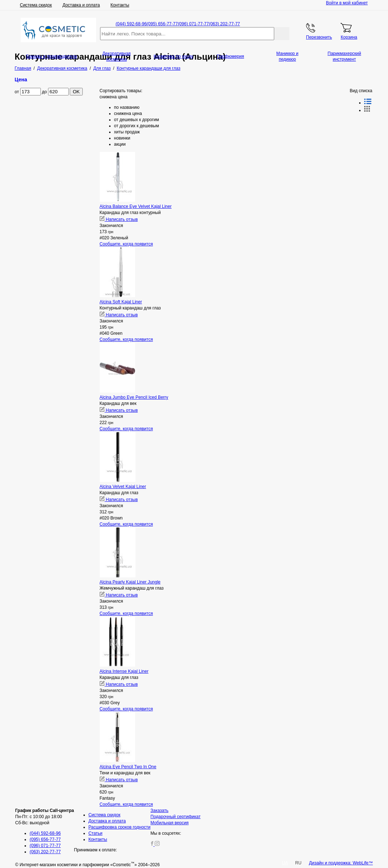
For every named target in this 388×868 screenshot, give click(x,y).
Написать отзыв (119, 219)
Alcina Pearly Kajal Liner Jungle (130, 582)
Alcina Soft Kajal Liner (121, 302)
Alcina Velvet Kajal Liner (123, 487)
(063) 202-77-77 (224, 24)
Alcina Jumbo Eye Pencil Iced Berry (134, 397)
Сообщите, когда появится (126, 244)
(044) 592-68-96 (131, 24)
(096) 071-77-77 (193, 24)
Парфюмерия (230, 56)
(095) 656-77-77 (162, 24)
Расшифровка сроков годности (120, 827)
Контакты (120, 5)
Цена (21, 80)
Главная (23, 68)
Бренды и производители (51, 56)
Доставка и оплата (81, 5)
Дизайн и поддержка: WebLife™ (341, 863)
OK (76, 92)
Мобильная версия (170, 823)
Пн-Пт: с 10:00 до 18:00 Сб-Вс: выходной (45, 817)
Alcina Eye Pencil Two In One (128, 767)
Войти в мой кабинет (347, 3)
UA (285, 863)
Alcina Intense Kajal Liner (124, 671)
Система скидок (36, 5)
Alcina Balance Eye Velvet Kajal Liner (136, 206)
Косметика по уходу (173, 56)
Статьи (96, 833)
